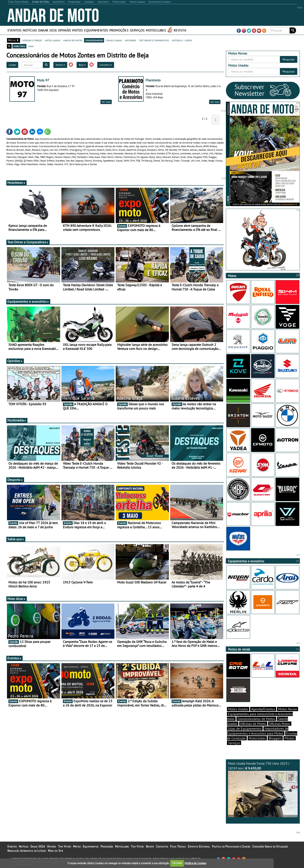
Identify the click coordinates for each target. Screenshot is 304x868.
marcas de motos (73, 40)
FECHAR (177, 863)
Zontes (60, 65)
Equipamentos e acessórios (28, 301)
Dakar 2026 (47, 30)
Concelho (106, 65)
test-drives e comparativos (154, 40)
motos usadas (52, 40)
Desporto (15, 480)
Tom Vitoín (64, 846)
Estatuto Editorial (199, 846)
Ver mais (106, 102)
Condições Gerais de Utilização (270, 846)
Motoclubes (156, 30)
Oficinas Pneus (280, 724)
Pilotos (290, 738)
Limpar (12, 65)
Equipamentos (96, 30)
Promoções (119, 30)
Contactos (162, 846)
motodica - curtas (182, 40)
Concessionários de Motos (256, 719)
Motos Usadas (238, 709)
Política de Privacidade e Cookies (231, 846)
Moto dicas (17, 599)
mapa (31, 46)
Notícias (30, 30)
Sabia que (16, 539)
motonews (130, 40)
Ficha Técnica (178, 846)
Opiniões (15, 361)
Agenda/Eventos (263, 709)
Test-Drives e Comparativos (28, 242)
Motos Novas (288, 709)
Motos (78, 30)
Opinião (64, 30)
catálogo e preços (32, 40)
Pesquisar (289, 59)
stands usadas (114, 40)
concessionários (94, 40)
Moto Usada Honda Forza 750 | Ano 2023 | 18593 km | (263, 789)
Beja (82, 65)
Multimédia (17, 420)
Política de (195, 863)
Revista (180, 30)
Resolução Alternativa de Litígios (27, 851)
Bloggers (275, 738)
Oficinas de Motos (253, 724)
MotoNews (16, 183)
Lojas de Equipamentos (245, 728)
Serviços (137, 30)
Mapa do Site (55, 851)
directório (19, 46)
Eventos (15, 30)
